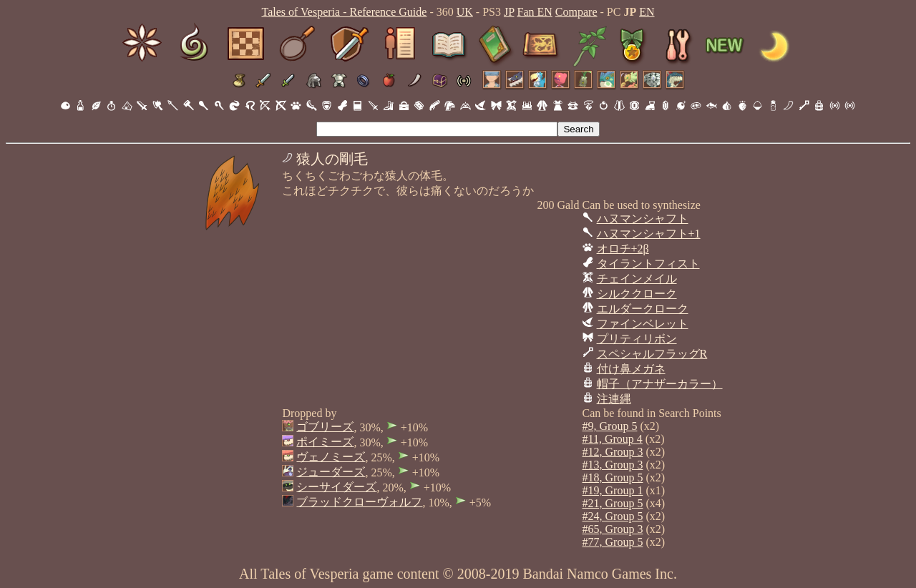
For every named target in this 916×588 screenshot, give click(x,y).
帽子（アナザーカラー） (660, 384)
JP (509, 12)
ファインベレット (643, 324)
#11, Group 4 (613, 439)
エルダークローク (643, 309)
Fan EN (535, 12)
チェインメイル (637, 279)
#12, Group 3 (613, 452)
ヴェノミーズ (331, 457)
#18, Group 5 (613, 477)
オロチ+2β (623, 249)
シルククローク (637, 294)
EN (647, 12)
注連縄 (614, 399)
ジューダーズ (331, 472)
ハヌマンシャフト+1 (649, 234)
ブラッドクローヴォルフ (359, 502)
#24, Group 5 (613, 516)
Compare (576, 12)
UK (465, 12)
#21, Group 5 (613, 503)
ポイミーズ (325, 442)
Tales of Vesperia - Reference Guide (344, 12)
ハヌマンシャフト (643, 219)
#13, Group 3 (613, 465)
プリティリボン (637, 339)
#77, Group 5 (613, 542)
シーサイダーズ (336, 487)
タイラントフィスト (648, 264)
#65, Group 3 (613, 529)
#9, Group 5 (610, 426)
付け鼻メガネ (631, 369)
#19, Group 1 (613, 490)
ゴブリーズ (325, 427)
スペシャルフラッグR (652, 354)
